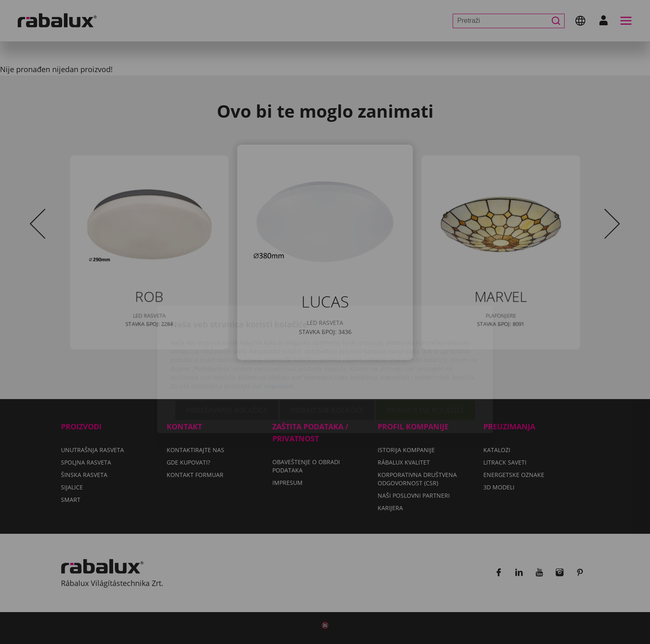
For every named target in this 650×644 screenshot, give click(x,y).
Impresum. (280, 339)
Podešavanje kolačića (227, 363)
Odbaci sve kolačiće (327, 363)
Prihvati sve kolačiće (426, 363)
